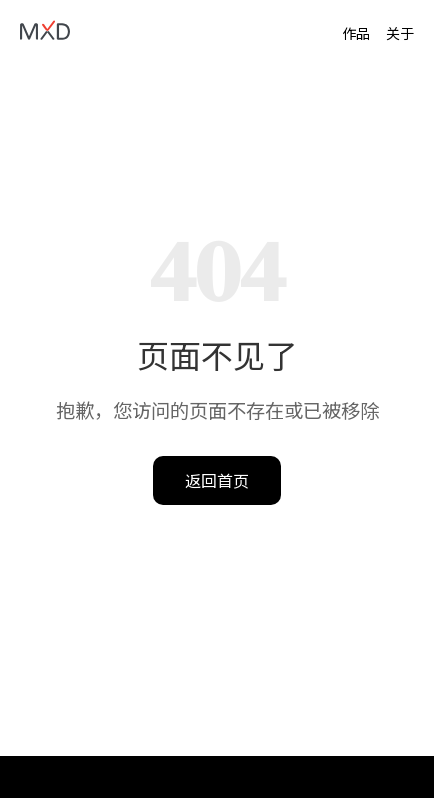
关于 (400, 33)
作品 (356, 33)
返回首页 (217, 480)
